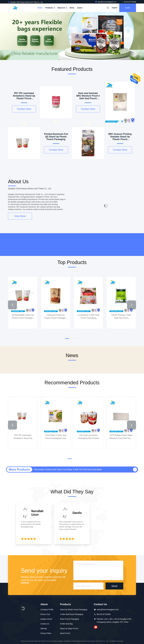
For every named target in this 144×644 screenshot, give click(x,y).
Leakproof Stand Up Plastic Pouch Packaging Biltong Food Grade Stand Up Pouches (56, 317)
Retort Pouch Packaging (70, 619)
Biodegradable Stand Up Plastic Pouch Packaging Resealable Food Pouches (23, 317)
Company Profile (47, 610)
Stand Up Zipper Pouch (69, 629)
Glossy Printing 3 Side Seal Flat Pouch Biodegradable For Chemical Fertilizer (121, 317)
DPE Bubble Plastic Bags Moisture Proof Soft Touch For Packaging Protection (121, 437)
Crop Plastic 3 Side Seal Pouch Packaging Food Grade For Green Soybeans (56, 437)
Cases (80, 8)
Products (50, 8)
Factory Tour (45, 614)
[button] (12, 305)
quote (128, 8)
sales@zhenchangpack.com (106, 2)
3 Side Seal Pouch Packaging (72, 614)
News (72, 8)
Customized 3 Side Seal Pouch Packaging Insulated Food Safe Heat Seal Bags (88, 317)
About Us (62, 8)
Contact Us (45, 624)
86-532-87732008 (129, 2)
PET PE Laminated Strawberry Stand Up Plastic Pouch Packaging (23, 437)
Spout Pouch (65, 633)
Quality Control (46, 619)
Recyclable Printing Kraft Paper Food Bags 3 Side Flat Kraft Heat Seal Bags (68, 469)
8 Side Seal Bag (66, 624)
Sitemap (44, 629)
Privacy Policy (46, 633)
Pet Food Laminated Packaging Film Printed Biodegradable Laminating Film (88, 437)
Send (114, 586)
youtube (96, 627)
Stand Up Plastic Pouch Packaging (74, 610)
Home (40, 8)
